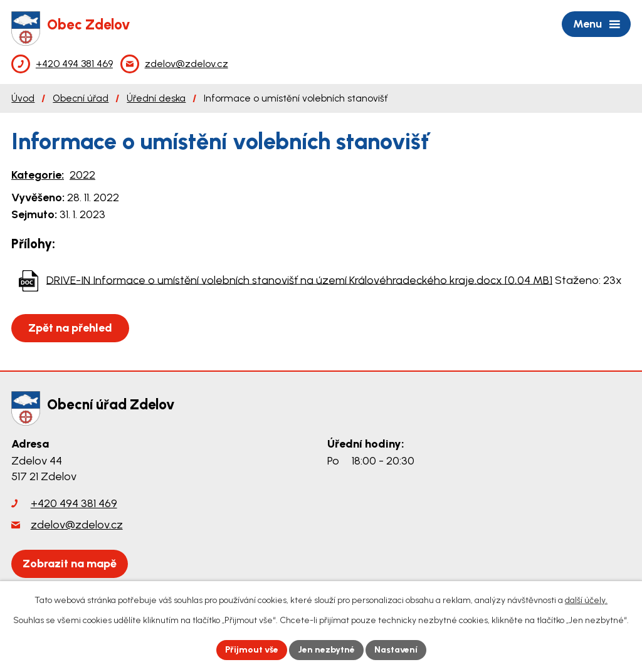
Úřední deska (156, 98)
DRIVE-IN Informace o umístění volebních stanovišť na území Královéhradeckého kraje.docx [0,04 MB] (299, 280)
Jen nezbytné (326, 650)
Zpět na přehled (70, 328)
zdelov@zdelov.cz (77, 525)
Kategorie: (38, 175)
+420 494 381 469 (74, 503)
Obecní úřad (81, 98)
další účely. (586, 600)
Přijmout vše (252, 650)
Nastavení (396, 650)
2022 (82, 175)
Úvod (23, 98)
